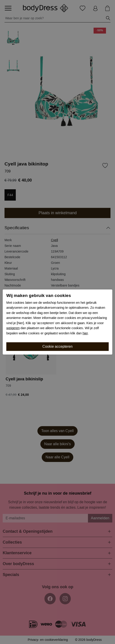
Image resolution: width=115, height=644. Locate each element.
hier (85, 333)
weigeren (13, 328)
